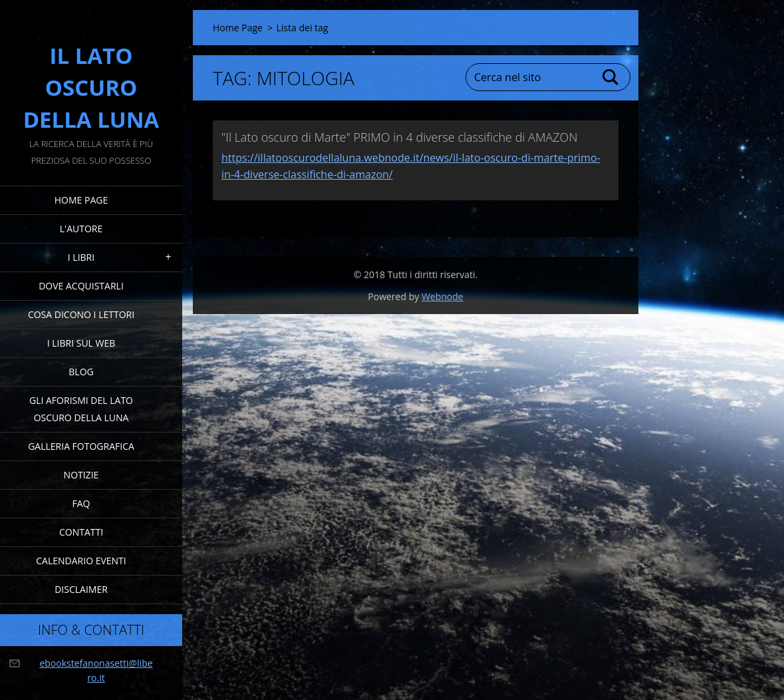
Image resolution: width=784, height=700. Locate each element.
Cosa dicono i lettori (81, 314)
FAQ (81, 503)
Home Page (81, 200)
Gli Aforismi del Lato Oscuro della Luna (81, 409)
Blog (81, 372)
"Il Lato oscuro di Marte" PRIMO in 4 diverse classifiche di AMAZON (399, 137)
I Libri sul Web (81, 343)
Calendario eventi (81, 561)
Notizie (81, 475)
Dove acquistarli (81, 286)
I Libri (81, 257)
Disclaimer (81, 589)
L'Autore (81, 229)
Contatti (81, 532)
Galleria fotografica (81, 446)
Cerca (611, 77)
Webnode (443, 296)
